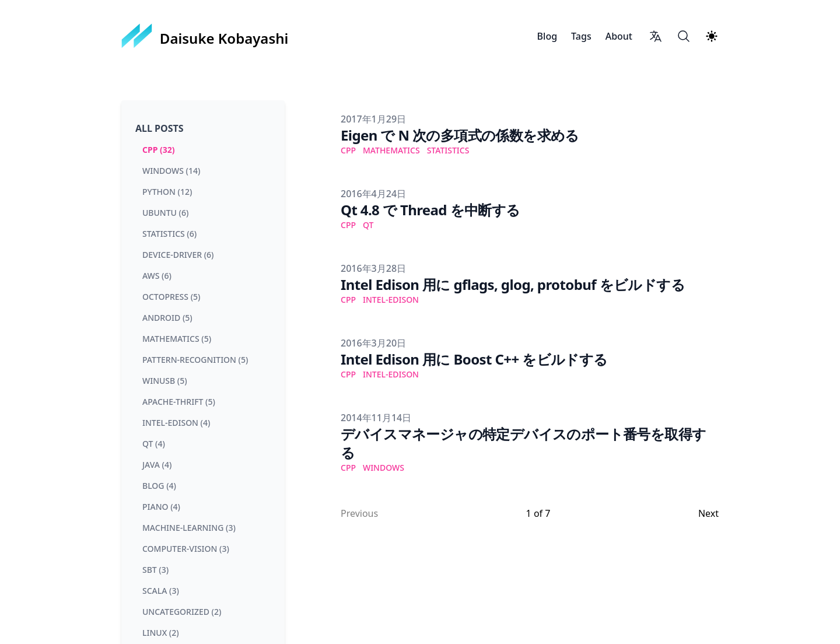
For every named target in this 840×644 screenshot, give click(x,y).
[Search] (684, 36)
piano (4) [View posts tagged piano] (161, 507)
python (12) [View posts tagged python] (167, 192)
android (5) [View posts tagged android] (167, 318)
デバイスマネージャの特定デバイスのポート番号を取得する (523, 443)
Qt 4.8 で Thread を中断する (430, 210)
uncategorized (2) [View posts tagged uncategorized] (182, 612)
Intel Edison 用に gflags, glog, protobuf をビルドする (513, 284)
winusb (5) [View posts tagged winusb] (165, 381)
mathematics (391, 150)
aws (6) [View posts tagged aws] (157, 276)
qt (368, 225)
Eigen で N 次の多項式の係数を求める (460, 135)
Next (708, 513)
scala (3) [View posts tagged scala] (161, 591)
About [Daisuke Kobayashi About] (619, 36)
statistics (448, 150)
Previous (359, 513)
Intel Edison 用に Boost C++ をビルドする (474, 359)
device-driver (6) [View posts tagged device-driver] (178, 255)
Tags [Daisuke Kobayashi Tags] (581, 36)
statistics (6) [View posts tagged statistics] (169, 234)
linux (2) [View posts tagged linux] (161, 633)
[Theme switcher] (712, 36)
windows (384, 468)
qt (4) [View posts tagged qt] (154, 444)
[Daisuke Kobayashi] (205, 36)
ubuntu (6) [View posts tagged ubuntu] (165, 213)
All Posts (160, 128)
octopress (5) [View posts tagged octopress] (171, 297)
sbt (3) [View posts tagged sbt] (155, 570)
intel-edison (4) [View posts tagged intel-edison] (176, 423)
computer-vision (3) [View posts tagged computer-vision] (186, 549)
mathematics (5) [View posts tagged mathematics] (177, 339)
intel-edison (391, 300)
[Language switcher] (656, 36)
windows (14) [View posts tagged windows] (171, 171)
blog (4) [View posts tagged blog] (159, 486)
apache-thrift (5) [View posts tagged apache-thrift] (179, 402)
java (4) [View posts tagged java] (157, 465)
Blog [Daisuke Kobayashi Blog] (547, 36)
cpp (348, 150)
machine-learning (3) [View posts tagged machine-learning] (189, 528)
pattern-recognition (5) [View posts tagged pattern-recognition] (195, 360)
